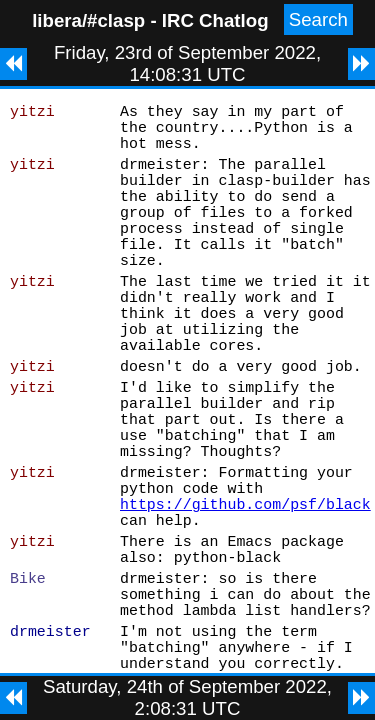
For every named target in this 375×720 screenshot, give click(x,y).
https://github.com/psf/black (245, 599)
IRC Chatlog (215, 20)
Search (318, 19)
